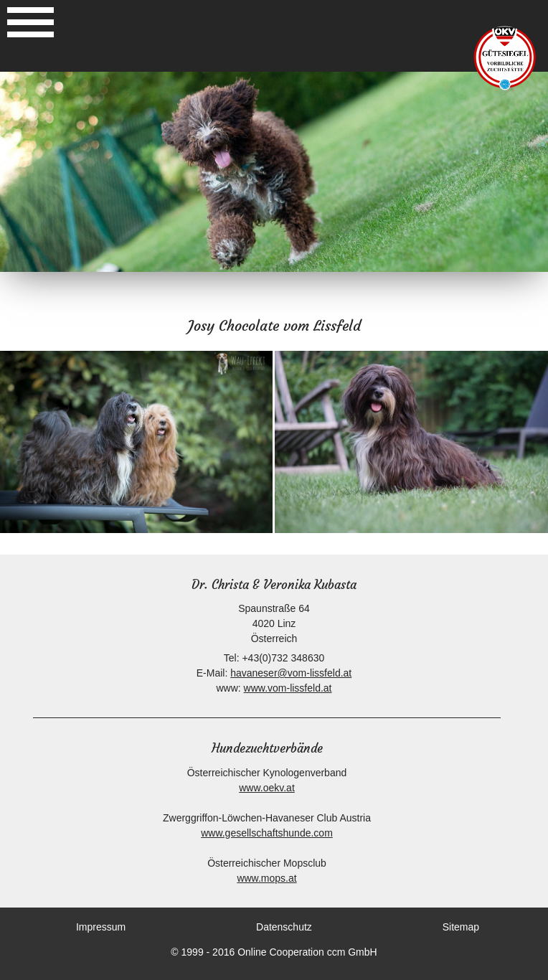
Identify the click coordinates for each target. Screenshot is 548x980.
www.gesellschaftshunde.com (267, 833)
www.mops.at (266, 878)
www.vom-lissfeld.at (288, 688)
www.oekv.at (267, 788)
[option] (274, 172)
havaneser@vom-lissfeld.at (291, 673)
